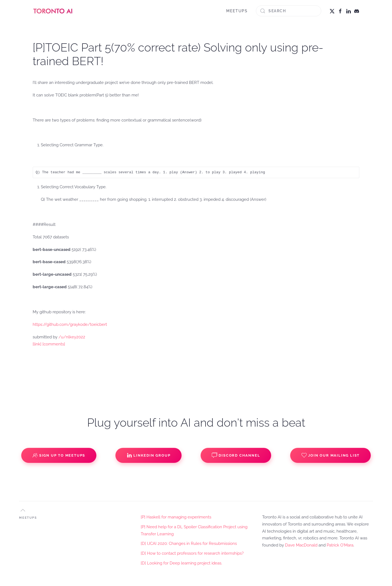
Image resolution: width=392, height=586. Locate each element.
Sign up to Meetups (59, 455)
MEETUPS (237, 11)
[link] (37, 344)
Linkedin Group (148, 455)
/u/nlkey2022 (72, 337)
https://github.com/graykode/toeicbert (70, 324)
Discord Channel (236, 455)
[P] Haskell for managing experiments (176, 517)
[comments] (54, 344)
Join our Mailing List (330, 455)
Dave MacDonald (301, 545)
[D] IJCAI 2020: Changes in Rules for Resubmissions (189, 544)
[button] (23, 510)
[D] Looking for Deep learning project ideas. (181, 563)
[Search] (289, 11)
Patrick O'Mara (340, 545)
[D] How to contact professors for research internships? (192, 553)
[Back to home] (53, 11)
